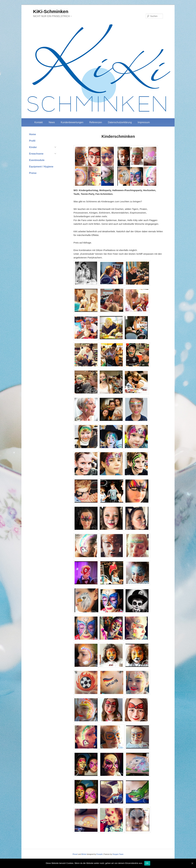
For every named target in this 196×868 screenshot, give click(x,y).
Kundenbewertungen (72, 122)
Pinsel (75, 854)
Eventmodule (37, 160)
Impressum (144, 122)
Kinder (33, 147)
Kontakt (39, 122)
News (52, 122)
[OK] (192, 863)
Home (32, 134)
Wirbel (84, 854)
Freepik (99, 854)
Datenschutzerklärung (120, 122)
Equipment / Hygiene (41, 167)
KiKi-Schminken (51, 11)
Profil (32, 141)
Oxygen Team (118, 854)
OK (147, 863)
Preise (33, 173)
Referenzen (96, 122)
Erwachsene (36, 154)
